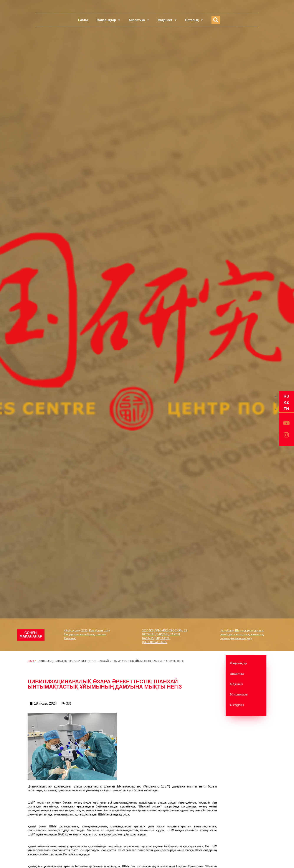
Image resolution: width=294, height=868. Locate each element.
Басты (83, 20)
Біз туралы (237, 705)
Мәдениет (167, 20)
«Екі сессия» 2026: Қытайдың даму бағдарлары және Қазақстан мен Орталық (88, 634)
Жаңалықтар (108, 20)
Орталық (194, 20)
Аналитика (139, 20)
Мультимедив (239, 695)
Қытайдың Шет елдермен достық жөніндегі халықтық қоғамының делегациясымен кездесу (243, 634)
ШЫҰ (31, 661)
